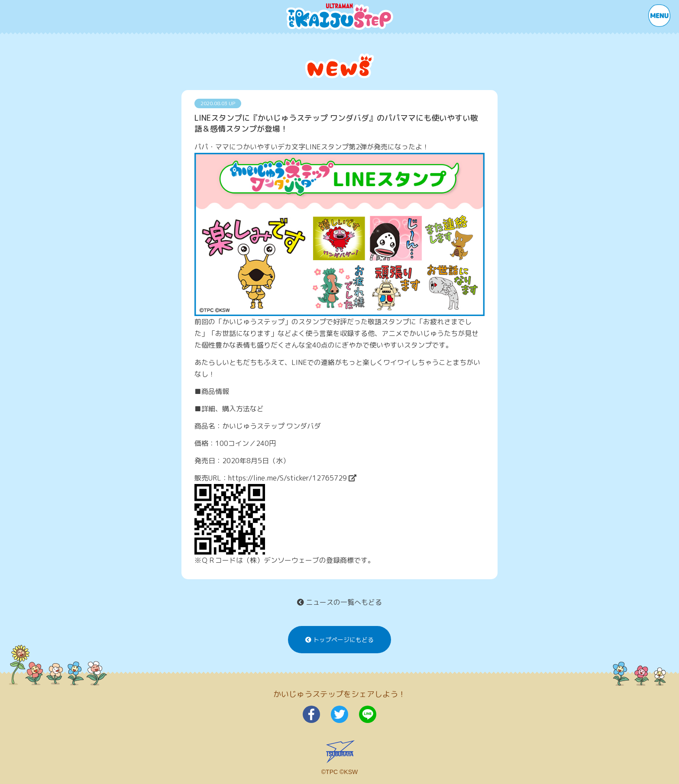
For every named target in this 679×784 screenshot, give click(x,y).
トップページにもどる (339, 640)
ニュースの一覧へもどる (339, 602)
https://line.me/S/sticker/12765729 (292, 478)
